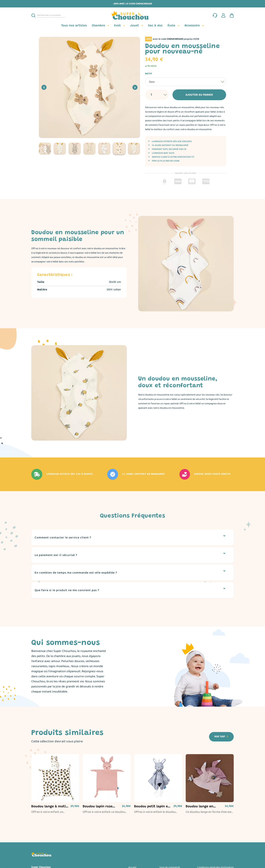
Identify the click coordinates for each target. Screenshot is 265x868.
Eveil (117, 26)
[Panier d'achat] (232, 15)
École (171, 26)
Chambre (98, 26)
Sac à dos (155, 26)
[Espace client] (223, 15)
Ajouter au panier (194, 95)
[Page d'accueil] (133, 15)
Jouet (134, 26)
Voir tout (220, 737)
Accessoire (192, 26)
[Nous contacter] (215, 15)
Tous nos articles (74, 26)
